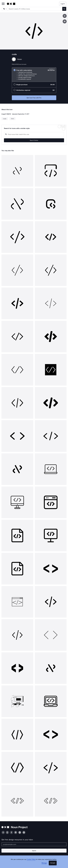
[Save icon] (65, 16)
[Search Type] (5, 9)
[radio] (34, 75)
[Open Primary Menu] (3, 4)
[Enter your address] (34, 844)
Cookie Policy (31, 859)
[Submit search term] (64, 9)
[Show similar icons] (65, 21)
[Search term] (35, 9)
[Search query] (34, 134)
